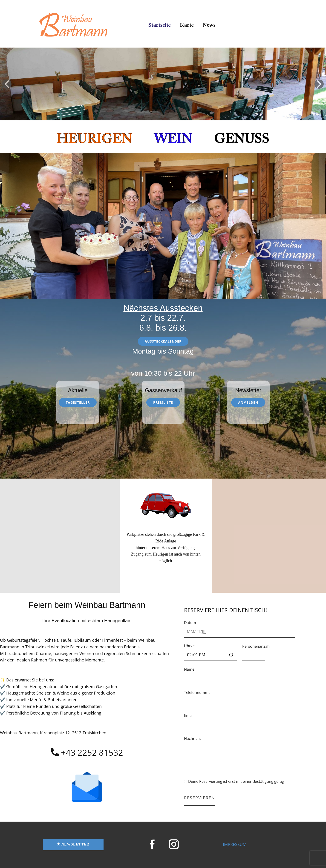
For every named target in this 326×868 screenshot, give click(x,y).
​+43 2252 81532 (87, 753)
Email (189, 715)
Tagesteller (78, 402)
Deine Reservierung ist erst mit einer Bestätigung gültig (236, 781)
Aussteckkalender (163, 341)
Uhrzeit (190, 646)
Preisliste (163, 402)
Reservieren (200, 798)
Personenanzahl (256, 646)
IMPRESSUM (235, 844)
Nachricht (193, 738)
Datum (190, 623)
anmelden (248, 402)
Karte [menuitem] (187, 25)
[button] (7, 84)
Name (189, 669)
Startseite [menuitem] (160, 25)
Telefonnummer (198, 692)
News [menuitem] (209, 25)
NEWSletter (73, 844)
